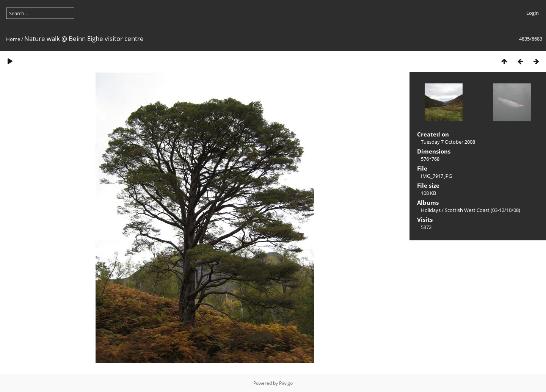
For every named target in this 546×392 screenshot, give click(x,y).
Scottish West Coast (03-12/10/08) (482, 210)
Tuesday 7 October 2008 (448, 142)
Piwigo (286, 383)
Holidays (431, 210)
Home (13, 39)
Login (533, 13)
